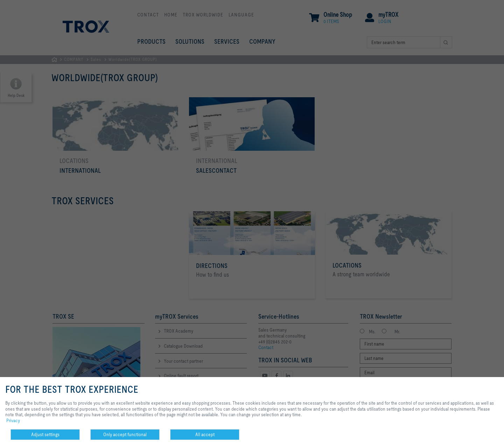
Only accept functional (125, 434)
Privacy (13, 420)
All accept (205, 434)
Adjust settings (45, 434)
